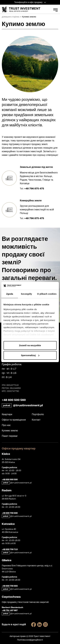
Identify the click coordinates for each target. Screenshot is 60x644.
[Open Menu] (55, 10)
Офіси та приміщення (14, 420)
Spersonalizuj (30, 355)
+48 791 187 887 (10, 610)
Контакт (36, 420)
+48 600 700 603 (10, 586)
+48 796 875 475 (34, 189)
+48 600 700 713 (10, 549)
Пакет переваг (10, 436)
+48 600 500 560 (14, 400)
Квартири (7, 414)
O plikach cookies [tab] (47, 294)
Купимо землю (10, 431)
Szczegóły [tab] (26, 294)
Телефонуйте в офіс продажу (30, 2)
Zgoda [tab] (10, 294)
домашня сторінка (11, 17)
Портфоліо (38, 414)
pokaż (7, 405)
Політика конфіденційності (30, 640)
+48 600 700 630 (10, 513)
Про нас (6, 425)
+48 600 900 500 (10, 480)
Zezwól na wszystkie (30, 345)
